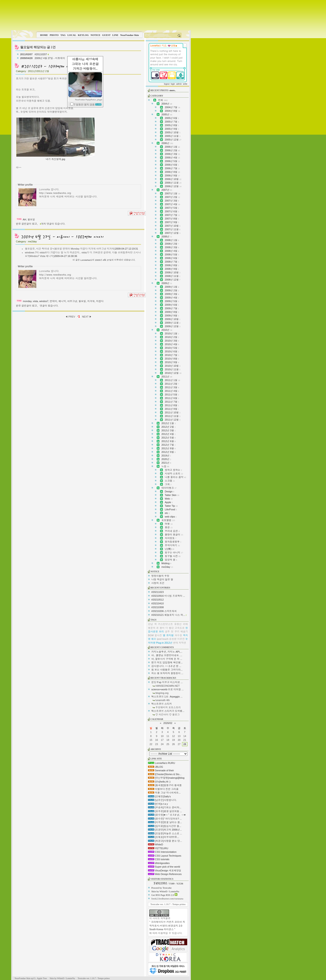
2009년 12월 (173, 326)
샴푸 (167, 631)
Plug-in (160, 643)
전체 (163, 100)
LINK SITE (156, 759)
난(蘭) (169, 549)
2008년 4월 (172, 251)
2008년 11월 (173, 276)
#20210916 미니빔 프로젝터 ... (168, 596)
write (185, 84)
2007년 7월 (172, 215)
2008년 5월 (172, 254)
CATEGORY (157, 96)
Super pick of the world (164, 867)
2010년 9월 (172, 362)
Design (170, 491)
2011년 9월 (172, 409)
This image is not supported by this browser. (101, 15)
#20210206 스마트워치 (164, 611)
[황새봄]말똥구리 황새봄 (165, 785)
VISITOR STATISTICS (162, 879)
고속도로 (180, 628)
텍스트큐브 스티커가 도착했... (168, 711)
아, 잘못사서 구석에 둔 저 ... (167, 659)
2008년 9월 (172, 269)
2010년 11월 (173, 369)
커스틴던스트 (165, 624)
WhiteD (155, 844)
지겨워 (91, 301)
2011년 (167, 377)
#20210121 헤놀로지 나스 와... (168, 615)
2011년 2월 (172, 384)
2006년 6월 (172, 165)
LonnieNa (85, 260)
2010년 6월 (172, 351)
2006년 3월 (172, 154)
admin (179, 84)
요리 (161, 631)
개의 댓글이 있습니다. (52, 224)
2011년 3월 (172, 387)
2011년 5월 (172, 395)
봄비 (162, 628)
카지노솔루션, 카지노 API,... (167, 652)
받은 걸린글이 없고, (27, 224)
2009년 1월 (172, 287)
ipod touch (163, 639)
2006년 (167, 143)
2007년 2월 (172, 197)
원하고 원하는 (173, 470)
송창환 (173, 639)
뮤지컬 (170, 635)
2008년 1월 (172, 240)
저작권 (182, 643)
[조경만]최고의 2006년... (165, 830)
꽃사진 (158, 635)
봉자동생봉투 (173, 542)
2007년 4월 (172, 204)
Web (169, 499)
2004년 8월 (172, 111)
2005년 (167, 114)
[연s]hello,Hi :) (159, 782)
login (173, 84)
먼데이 (53, 301)
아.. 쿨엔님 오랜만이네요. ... (167, 655)
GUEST (106, 35)
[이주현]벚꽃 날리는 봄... (165, 822)
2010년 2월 (172, 337)
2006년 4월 (172, 158)
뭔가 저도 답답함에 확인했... (167, 662)
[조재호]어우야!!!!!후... (164, 837)
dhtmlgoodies (159, 863)
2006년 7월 (172, 168)
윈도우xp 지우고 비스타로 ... (167, 682)
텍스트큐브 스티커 (162, 704)
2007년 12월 (173, 233)
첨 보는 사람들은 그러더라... (167, 670)
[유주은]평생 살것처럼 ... (165, 811)
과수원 (178, 635)
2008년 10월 (173, 272)
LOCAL (72, 35)
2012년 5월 (168, 438)
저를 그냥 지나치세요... (164, 793)
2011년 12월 (173, 420)
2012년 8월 (168, 448)
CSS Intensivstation (162, 852)
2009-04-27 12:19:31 (126, 249)
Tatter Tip (171, 506)
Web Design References (165, 874)
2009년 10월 (173, 319)
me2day (167, 567)
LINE (115, 35)
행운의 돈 (153, 628)
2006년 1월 (172, 147)
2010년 (167, 330)
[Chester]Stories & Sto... (165, 774)
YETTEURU (158, 848)
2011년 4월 (172, 391)
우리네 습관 (172, 531)
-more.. (172, 90)
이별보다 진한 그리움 (163, 789)
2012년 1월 (168, 423)
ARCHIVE (156, 749)
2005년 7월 (172, 122)
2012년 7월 (168, 445)
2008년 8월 (172, 265)
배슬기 (184, 631)
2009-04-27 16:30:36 (66, 256)
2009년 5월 (172, 301)
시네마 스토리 (174, 474)
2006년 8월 (172, 172)
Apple (169, 502)
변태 (176, 643)
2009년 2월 (172, 290)
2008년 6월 (172, 258)
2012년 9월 (168, 452)
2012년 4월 (168, 434)
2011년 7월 (172, 402)
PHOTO (54, 35)
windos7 (44, 301)
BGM (151, 635)
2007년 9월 (172, 222)
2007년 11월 (173, 229)
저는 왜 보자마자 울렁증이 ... (167, 673)
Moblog (166, 563)
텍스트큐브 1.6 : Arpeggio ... (167, 697)
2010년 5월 (172, 348)
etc (167, 513)
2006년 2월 (172, 150)
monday (27, 301)
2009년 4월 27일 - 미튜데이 (50, 58)
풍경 (169, 527)
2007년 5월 (172, 208)
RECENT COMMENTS (162, 647)
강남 (150, 624)
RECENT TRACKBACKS (163, 678)
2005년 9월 (172, 129)
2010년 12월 (173, 373)
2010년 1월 (172, 333)
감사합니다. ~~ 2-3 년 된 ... (166, 666)
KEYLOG (83, 35)
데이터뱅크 (169, 488)
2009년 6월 (172, 305)
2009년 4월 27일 (103, 260)
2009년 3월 (172, 294)
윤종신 (178, 624)
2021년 (166, 463)
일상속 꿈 (171, 560)
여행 (169, 524)
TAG (63, 35)
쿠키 (177, 631)
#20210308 (158, 607)
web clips (171, 517)
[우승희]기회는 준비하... (165, 807)
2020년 (166, 459)
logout (167, 84)
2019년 (166, 456)
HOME (44, 35)
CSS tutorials (159, 859)
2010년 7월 (172, 355)
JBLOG (155, 767)
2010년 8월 (172, 359)
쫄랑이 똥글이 (174, 535)
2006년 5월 (172, 161)
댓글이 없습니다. (49, 306)
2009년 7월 (172, 308)
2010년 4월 (172, 344)
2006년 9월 (172, 175)
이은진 (181, 639)
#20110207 (42, 54)
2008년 (167, 237)
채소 (154, 639)
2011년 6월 (172, 398)
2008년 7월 (172, 262)
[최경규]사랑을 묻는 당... (165, 841)
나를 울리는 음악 (175, 477)
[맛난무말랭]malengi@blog (166, 778)
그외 (168, 484)
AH (24, 219)
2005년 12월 (173, 140)
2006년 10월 (173, 179)
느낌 (165, 466)
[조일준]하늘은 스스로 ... (165, 833)
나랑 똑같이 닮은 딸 (162, 579)
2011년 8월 (172, 405)
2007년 (167, 190)
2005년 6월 (172, 118)
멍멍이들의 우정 (160, 576)
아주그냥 (72, 301)
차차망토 (171, 538)
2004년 (167, 104)
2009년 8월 (172, 312)
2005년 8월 (172, 125)
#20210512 (158, 600)
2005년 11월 (173, 136)
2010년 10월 (173, 366)
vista (36, 301)
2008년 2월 (172, 244)
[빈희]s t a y (158, 804)
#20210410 (158, 603)
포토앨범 (168, 520)
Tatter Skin (172, 495)
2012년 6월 (168, 441)
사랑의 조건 (158, 583)
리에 (185, 624)
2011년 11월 (173, 416)
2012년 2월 (168, 427)
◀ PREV (71, 317)
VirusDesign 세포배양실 (165, 870)
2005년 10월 (173, 132)
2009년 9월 (172, 316)
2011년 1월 (172, 380)
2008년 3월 (172, 247)
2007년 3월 (172, 201)
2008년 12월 (173, 280)
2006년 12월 (173, 186)
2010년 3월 (172, 341)
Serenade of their (161, 770)
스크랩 (170, 481)
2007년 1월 (172, 193)
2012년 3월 (168, 430)
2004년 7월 (172, 107)
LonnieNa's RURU (162, 763)
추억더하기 (172, 545)
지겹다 (100, 301)
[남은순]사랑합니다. (162, 800)
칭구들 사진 (173, 556)
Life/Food (171, 509)
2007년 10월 (173, 226)
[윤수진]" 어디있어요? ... (165, 819)
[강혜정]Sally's (159, 796)
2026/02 (168, 723)
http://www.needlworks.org (55, 193)
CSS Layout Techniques (165, 856)
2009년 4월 (172, 298)
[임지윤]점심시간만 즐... (165, 826)
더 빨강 (170, 628)
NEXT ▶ (87, 317)
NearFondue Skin (129, 35)
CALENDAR (157, 719)
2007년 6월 (172, 211)
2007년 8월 (172, 219)
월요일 (31, 219)
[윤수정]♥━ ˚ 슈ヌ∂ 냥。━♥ (167, 815)
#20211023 (158, 592)
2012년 (168, 643)
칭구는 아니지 (174, 552)
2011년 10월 (173, 412)
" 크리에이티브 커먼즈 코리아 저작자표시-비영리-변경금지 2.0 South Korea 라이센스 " (167, 926)
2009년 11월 (173, 323)
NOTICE (95, 35)
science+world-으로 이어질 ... (167, 689)
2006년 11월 (173, 183)
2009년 (167, 283)
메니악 (62, 301)
